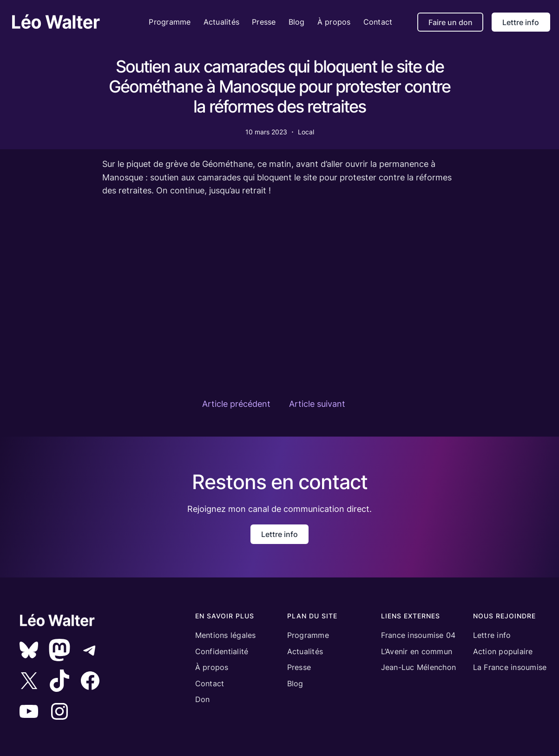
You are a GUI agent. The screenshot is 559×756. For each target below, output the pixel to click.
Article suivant (317, 404)
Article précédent (236, 404)
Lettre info (521, 22)
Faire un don (450, 22)
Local (306, 132)
